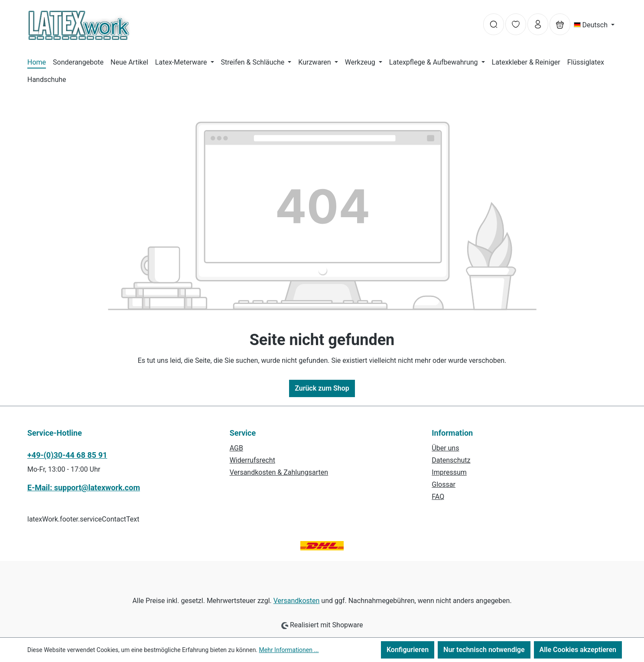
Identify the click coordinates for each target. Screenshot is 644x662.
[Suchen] (494, 24)
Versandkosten (297, 601)
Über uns (445, 448)
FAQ (438, 497)
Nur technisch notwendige (484, 650)
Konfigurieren (408, 650)
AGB (236, 448)
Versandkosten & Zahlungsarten (279, 472)
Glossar (444, 484)
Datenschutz (451, 460)
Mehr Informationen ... (289, 650)
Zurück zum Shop (322, 388)
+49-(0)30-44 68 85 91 (67, 455)
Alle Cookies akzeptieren (578, 650)
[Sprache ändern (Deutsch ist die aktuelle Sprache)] (594, 25)
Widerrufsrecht (252, 460)
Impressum (449, 472)
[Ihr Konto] (538, 24)
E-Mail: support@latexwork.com (84, 488)
